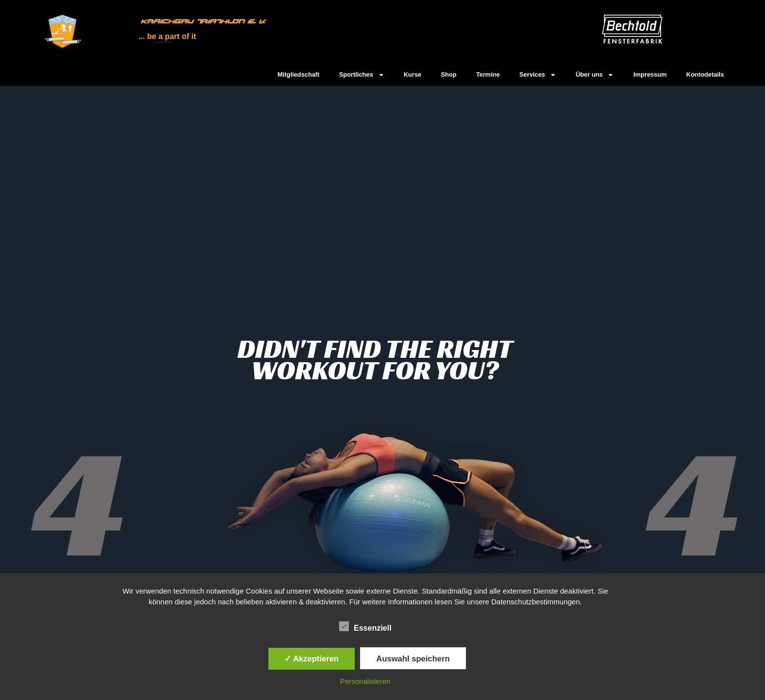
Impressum (650, 74)
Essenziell (365, 627)
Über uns (595, 75)
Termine (488, 74)
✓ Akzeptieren (312, 659)
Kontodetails (705, 74)
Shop (449, 74)
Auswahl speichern (413, 659)
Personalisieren (365, 681)
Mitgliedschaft (299, 74)
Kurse (412, 74)
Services (538, 75)
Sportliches (362, 75)
